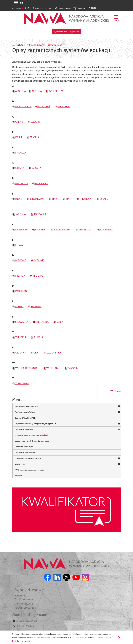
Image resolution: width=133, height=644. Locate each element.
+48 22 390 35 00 (26, 626)
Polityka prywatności (21, 641)
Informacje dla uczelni (24, 429)
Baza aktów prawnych (24, 447)
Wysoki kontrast (43, 8)
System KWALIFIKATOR (25, 418)
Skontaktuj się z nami (30, 615)
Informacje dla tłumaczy (25, 452)
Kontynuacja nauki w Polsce (26, 406)
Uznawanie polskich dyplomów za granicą (32, 441)
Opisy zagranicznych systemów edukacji (31, 435)
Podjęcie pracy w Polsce (25, 412)
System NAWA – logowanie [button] (67, 32)
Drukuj (116, 391)
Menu (116, 18)
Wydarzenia (20, 464)
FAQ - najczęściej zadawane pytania (29, 470)
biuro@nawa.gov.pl (27, 621)
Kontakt (18, 476)
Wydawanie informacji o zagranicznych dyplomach (36, 424)
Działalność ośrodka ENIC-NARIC (29, 458)
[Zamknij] (119, 637)
